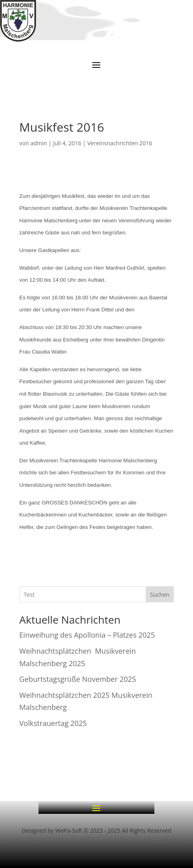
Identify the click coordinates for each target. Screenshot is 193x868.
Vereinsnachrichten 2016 (120, 143)
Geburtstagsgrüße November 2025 (78, 679)
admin (39, 143)
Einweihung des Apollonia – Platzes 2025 (87, 635)
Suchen (160, 595)
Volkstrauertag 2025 (53, 723)
